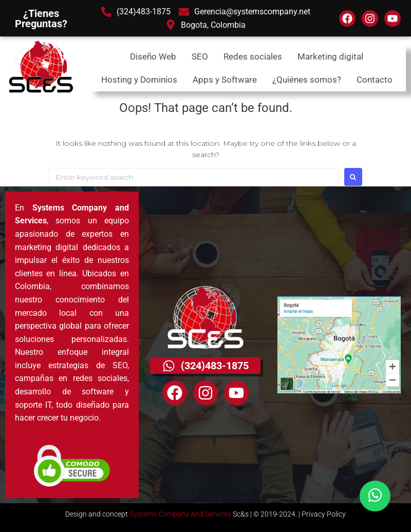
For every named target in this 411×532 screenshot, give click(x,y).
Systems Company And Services (180, 514)
